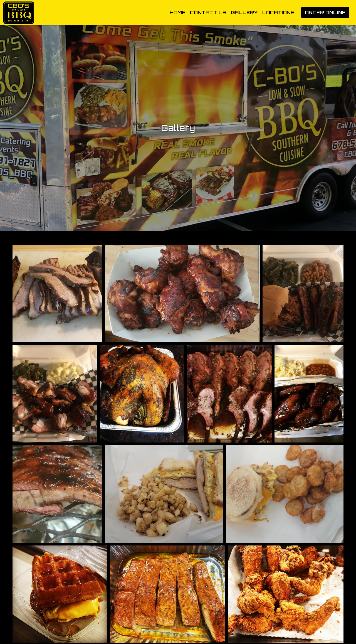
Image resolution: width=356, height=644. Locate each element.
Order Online (325, 12)
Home (178, 12)
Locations (278, 12)
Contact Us (208, 12)
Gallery (244, 12)
